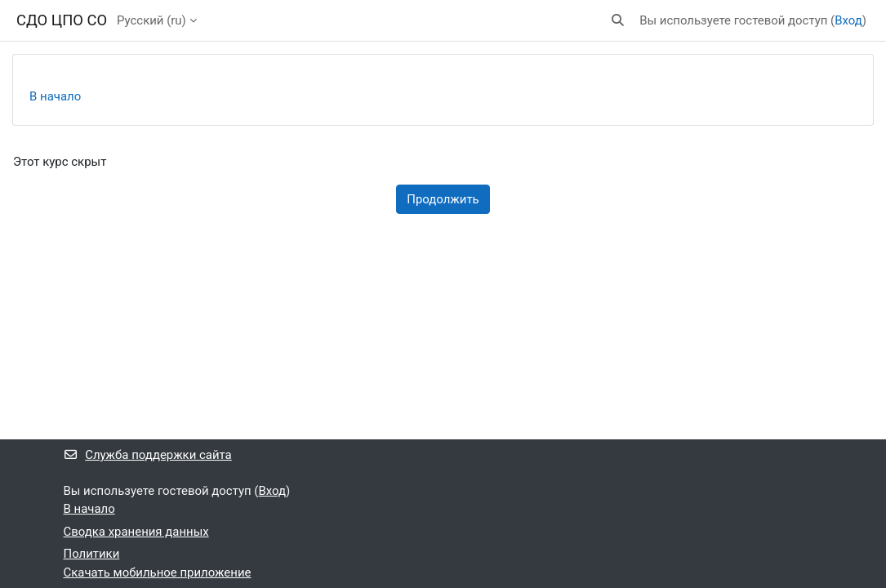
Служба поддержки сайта (148, 455)
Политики (92, 554)
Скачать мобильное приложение (158, 572)
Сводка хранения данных (136, 532)
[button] (619, 20)
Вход (848, 20)
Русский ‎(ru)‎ (151, 20)
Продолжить (443, 199)
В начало (55, 96)
